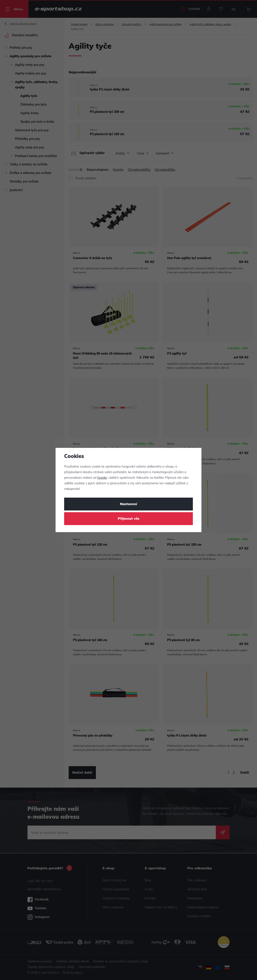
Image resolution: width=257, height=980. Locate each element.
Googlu (102, 478)
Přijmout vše (129, 519)
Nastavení (128, 504)
